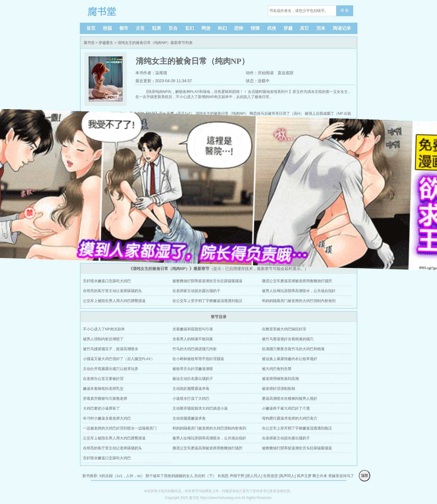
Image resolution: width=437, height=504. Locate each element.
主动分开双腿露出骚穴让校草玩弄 (111, 369)
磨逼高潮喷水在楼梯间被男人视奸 (290, 398)
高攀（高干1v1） (181, 113)
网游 (206, 28)
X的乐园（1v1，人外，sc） (122, 476)
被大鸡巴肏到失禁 (277, 369)
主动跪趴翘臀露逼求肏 (191, 389)
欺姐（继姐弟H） (114, 113)
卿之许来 (320, 476)
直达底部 (285, 73)
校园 (107, 28)
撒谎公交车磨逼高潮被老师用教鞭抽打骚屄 (297, 281)
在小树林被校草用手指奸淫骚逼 (198, 359)
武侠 (272, 28)
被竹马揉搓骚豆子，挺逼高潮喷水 (111, 349)
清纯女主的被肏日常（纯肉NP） (222, 113)
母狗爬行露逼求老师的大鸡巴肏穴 (290, 418)
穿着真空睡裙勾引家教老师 (105, 398)
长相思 (223, 476)
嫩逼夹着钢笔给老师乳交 (103, 389)
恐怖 (239, 28)
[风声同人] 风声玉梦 (295, 476)
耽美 (157, 28)
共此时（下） (205, 476)
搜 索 (345, 10)
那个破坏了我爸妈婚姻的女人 (170, 476)
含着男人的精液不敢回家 (193, 339)
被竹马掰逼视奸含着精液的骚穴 (288, 339)
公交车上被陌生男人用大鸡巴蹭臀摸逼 (114, 301)
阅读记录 (342, 28)
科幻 (222, 28)
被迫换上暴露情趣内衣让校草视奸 (290, 359)
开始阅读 (266, 73)
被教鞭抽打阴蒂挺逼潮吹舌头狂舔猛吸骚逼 (207, 281)
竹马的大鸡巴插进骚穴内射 (195, 349)
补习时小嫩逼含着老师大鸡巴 (107, 418)
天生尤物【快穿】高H (147, 113)
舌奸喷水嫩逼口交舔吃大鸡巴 (107, 281)
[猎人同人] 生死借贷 (262, 476)
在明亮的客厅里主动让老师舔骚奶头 (112, 291)
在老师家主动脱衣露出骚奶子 (196, 291)
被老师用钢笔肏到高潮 (280, 379)
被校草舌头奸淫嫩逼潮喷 (193, 369)
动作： (251, 73)
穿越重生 (106, 43)
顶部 (364, 476)
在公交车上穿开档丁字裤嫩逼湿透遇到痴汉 (207, 301)
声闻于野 (237, 476)
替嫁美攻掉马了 (341, 476)
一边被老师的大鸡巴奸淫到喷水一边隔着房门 (120, 428)
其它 (304, 28)
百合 (173, 28)
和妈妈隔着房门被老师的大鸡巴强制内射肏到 (299, 301)
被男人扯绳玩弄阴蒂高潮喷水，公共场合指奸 (299, 291)
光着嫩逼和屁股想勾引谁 (193, 329)
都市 (124, 28)
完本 (321, 28)
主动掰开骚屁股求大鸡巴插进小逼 (200, 408)
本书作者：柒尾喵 (151, 73)
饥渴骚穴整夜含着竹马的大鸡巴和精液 (293, 349)
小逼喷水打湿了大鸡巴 (191, 398)
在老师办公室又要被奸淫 (103, 379)
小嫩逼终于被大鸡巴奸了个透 (286, 408)
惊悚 (255, 28)
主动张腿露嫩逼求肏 (189, 418)
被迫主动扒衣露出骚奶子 (193, 379)
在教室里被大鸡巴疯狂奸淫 (284, 329)
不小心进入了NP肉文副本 (104, 329)
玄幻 (189, 28)
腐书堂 (120, 11)
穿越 (288, 28)
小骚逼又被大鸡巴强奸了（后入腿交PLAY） (119, 359)
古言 (140, 28)
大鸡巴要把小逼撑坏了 (101, 408)
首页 (91, 28)
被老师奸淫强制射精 (279, 389)
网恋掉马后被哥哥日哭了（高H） (277, 113)
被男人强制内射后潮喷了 (103, 339)
